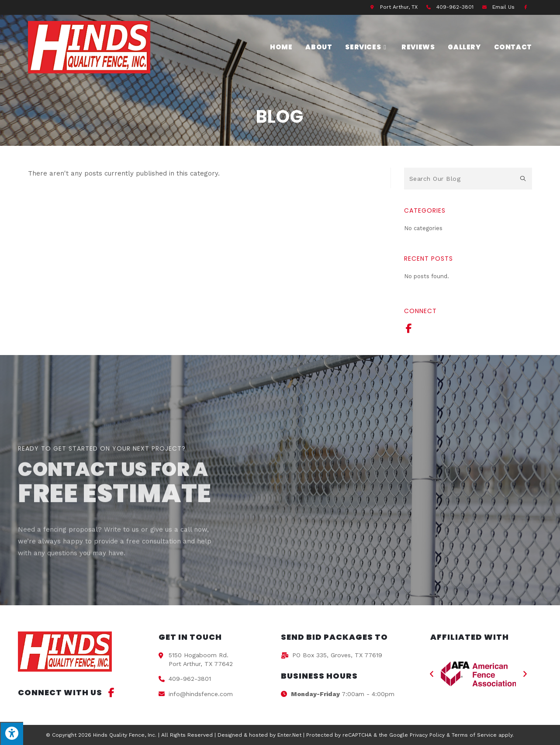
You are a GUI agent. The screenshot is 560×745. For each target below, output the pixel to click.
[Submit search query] (523, 179)
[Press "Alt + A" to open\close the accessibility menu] (12, 733)
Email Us (503, 7)
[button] (432, 674)
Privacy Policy (427, 735)
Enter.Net (289, 735)
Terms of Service (474, 735)
